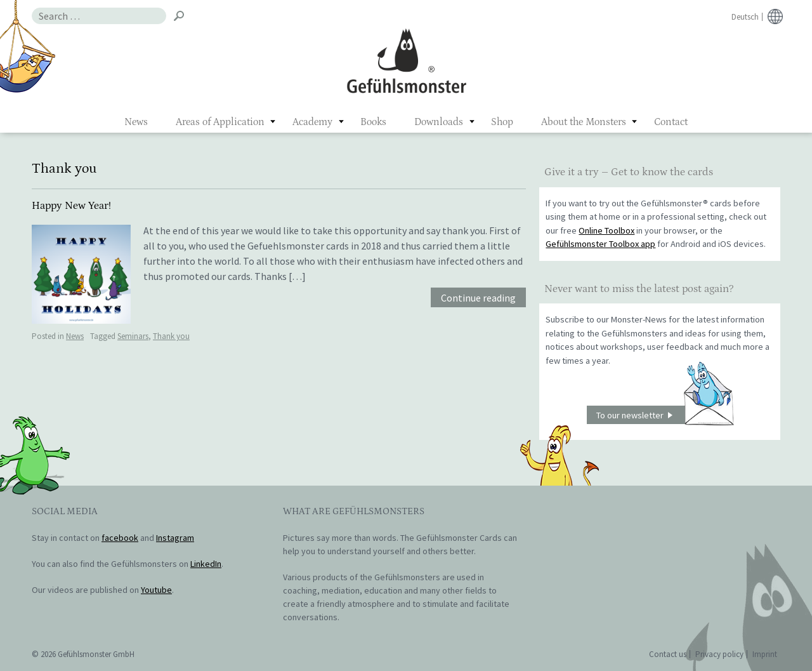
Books (373, 122)
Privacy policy (719, 654)
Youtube (156, 590)
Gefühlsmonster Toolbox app (600, 244)
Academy (312, 122)
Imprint (765, 654)
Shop (502, 122)
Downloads (439, 122)
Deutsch (745, 17)
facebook (120, 538)
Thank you (171, 336)
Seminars (133, 336)
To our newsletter (665, 415)
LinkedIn (206, 564)
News (136, 122)
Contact (671, 122)
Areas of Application (220, 122)
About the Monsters (584, 122)
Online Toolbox (606, 230)
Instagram (175, 538)
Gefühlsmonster (406, 60)
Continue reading (478, 298)
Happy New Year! (71, 206)
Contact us (668, 654)
